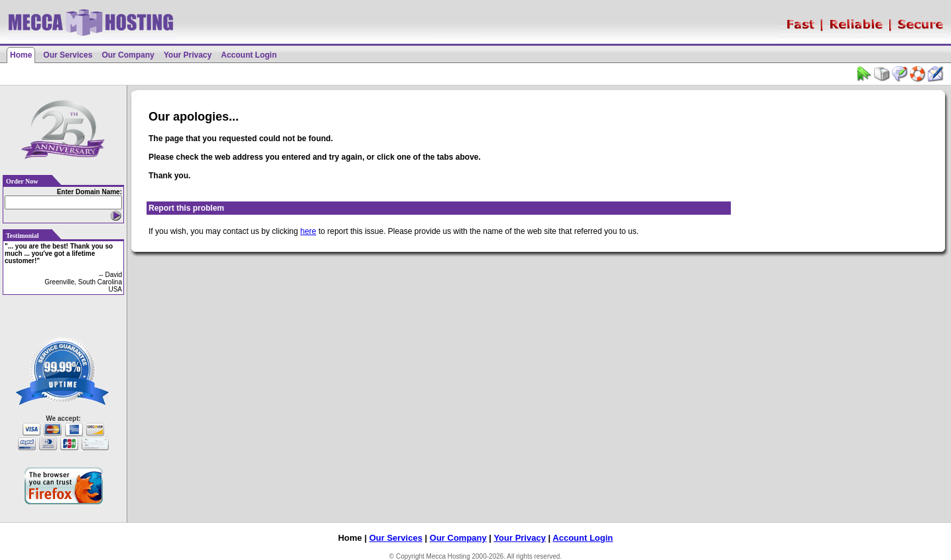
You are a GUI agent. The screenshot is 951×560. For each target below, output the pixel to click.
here (308, 231)
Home (21, 55)
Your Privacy (188, 55)
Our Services (68, 55)
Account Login (249, 55)
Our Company (128, 55)
